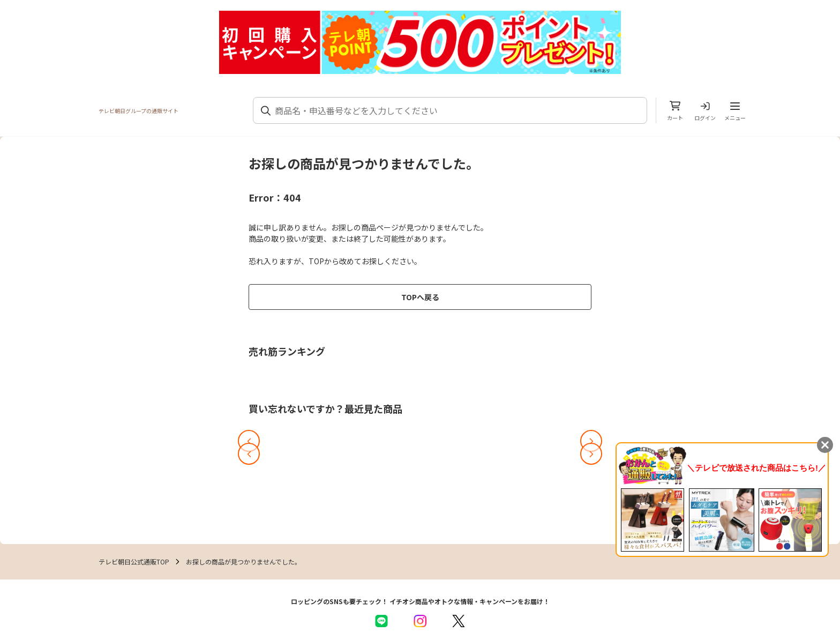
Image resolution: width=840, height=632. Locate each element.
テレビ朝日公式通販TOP (134, 562)
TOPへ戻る (420, 297)
